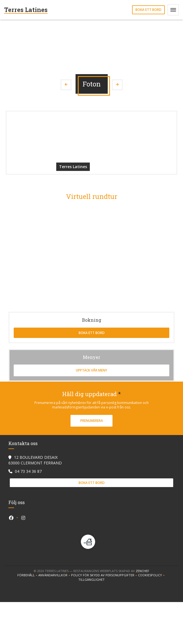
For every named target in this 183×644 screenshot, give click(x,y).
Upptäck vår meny (91, 370)
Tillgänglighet (91, 580)
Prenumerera (92, 421)
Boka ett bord (148, 10)
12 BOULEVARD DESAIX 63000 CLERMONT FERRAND (35, 460)
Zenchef (142, 571)
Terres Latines (26, 10)
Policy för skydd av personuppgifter (105, 575)
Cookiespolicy (152, 575)
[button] (173, 10)
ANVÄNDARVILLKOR (55, 575)
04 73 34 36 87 (28, 471)
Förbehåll (28, 575)
